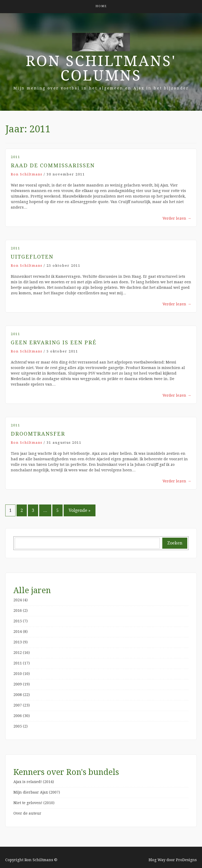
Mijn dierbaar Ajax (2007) (37, 792)
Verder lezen (177, 218)
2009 (18, 684)
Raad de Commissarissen (53, 165)
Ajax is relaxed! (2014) (34, 782)
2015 (18, 621)
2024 (18, 600)
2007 (18, 705)
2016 (18, 610)
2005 (18, 726)
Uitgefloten (32, 257)
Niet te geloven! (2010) (34, 803)
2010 (18, 674)
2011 (16, 157)
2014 (18, 632)
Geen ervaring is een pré (54, 342)
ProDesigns (186, 860)
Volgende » (80, 510)
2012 (18, 653)
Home (101, 6)
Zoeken (175, 543)
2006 (18, 716)
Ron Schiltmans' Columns (101, 68)
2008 (18, 695)
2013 (18, 642)
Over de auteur (27, 813)
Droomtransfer (38, 434)
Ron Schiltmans (27, 174)
